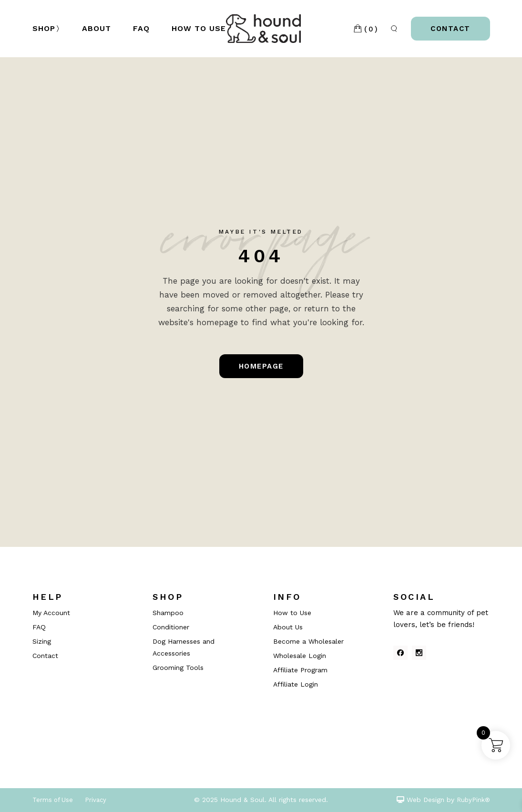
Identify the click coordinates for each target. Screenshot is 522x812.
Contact (45, 656)
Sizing (42, 641)
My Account (51, 613)
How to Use (292, 613)
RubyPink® (473, 800)
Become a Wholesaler (308, 641)
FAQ (39, 627)
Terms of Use (53, 800)
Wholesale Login (300, 656)
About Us (288, 627)
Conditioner (171, 627)
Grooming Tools (178, 668)
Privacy (96, 800)
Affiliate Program (300, 670)
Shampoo (168, 613)
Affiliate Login (296, 684)
